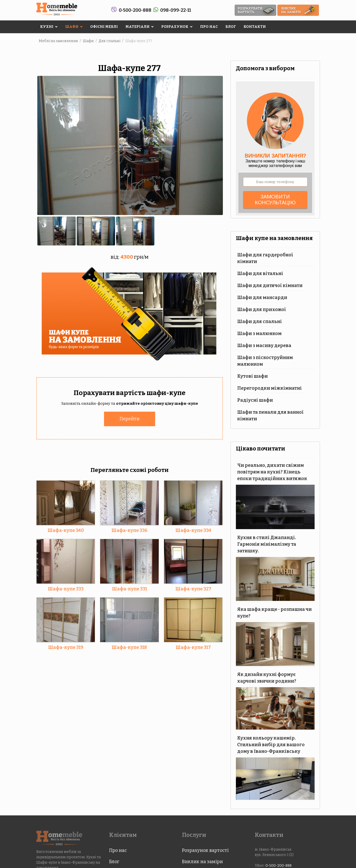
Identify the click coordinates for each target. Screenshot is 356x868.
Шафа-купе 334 (193, 530)
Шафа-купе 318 (129, 647)
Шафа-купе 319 (66, 647)
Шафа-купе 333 (66, 589)
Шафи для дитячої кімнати (270, 286)
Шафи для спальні (260, 322)
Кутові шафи (252, 376)
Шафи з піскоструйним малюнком (265, 361)
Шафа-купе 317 (193, 647)
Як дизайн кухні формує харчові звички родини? (267, 678)
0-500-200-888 (135, 10)
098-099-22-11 (176, 10)
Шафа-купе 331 (129, 589)
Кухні (47, 27)
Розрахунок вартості (205, 850)
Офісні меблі (104, 27)
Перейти (130, 419)
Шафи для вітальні (260, 274)
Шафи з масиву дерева (264, 346)
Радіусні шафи (255, 400)
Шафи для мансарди (262, 298)
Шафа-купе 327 (193, 589)
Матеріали (137, 27)
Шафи (72, 27)
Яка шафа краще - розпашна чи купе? (274, 613)
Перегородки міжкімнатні (269, 388)
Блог (231, 27)
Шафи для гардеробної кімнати (265, 258)
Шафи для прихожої (262, 310)
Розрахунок (175, 27)
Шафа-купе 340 (66, 530)
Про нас (209, 27)
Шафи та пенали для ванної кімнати (270, 415)
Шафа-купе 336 (129, 530)
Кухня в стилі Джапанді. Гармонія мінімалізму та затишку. (267, 544)
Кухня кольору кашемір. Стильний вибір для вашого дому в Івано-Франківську (271, 745)
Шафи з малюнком (259, 334)
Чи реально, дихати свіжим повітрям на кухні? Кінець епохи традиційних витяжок (272, 472)
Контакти (255, 27)
